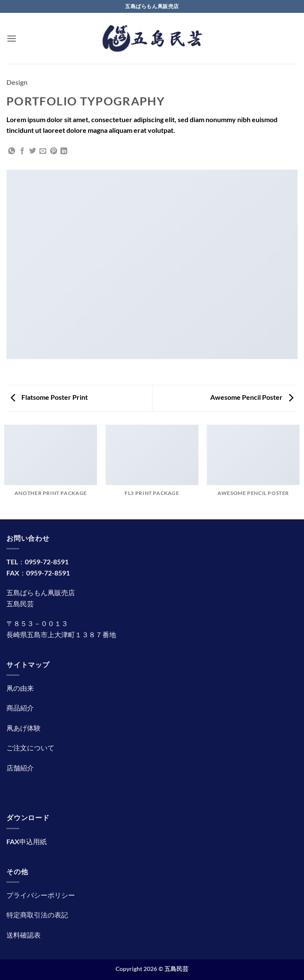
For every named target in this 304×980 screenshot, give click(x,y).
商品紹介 (20, 708)
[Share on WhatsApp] (12, 151)
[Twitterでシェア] (33, 151)
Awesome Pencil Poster (252, 397)
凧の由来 (20, 688)
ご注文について (30, 748)
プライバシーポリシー (41, 895)
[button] (12, 38)
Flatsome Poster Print (49, 397)
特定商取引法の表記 (37, 915)
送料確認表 (24, 935)
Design (17, 82)
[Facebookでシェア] (22, 151)
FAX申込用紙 (27, 841)
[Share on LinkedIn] (64, 151)
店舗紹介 (20, 768)
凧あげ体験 (24, 728)
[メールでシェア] (43, 151)
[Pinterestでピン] (54, 151)
